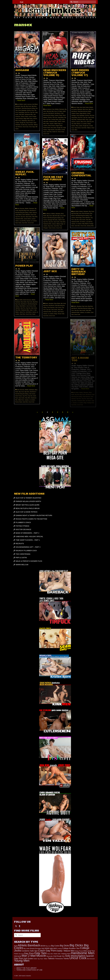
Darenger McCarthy (52, 220)
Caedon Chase (58, 115)
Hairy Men (22, 114)
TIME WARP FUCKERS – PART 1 (28, 540)
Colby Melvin (19, 215)
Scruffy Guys (24, 125)
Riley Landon (79, 126)
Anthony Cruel (51, 109)
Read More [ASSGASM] (21, 100)
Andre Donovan (20, 209)
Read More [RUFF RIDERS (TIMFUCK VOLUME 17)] (89, 103)
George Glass (55, 119)
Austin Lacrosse (28, 104)
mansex (35, 119)
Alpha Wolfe (76, 211)
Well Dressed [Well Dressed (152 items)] (91, 959)
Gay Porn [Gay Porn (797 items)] (29, 953)
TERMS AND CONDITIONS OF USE (29, 970)
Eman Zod (33, 215)
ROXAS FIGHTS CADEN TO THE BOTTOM (31, 519)
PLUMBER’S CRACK (23, 522)
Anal (18, 104)
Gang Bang (21, 112)
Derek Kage (79, 218)
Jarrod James (27, 219)
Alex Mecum (48, 214)
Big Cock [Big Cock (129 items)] (48, 946)
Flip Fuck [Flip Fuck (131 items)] (21, 954)
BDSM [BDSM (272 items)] (43, 946)
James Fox (22, 312)
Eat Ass (29, 110)
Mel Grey (89, 122)
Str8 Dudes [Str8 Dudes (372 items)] (28, 958)
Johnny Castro (24, 117)
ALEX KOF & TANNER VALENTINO (29, 498)
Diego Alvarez (83, 113)
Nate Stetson (77, 124)
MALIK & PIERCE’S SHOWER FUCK (29, 561)
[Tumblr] (20, 926)
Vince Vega (32, 127)
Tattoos (36, 125)
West (76, 130)
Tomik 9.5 (55, 132)
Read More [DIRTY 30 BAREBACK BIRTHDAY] (75, 302)
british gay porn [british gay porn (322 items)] (51, 948)
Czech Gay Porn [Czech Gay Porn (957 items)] (47, 951)
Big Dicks (34, 106)
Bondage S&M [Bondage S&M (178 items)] (40, 949)
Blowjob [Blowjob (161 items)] (32, 949)
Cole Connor (29, 306)
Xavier (34, 314)
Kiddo (63, 122)
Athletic (21, 104)
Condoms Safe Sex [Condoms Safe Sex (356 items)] (30, 951)
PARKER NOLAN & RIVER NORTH (28, 501)
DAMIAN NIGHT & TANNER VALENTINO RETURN (34, 515)
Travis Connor (52, 228)
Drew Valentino (26, 215)
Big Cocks (28, 106)
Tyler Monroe (19, 127)
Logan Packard (19, 119)
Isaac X (32, 310)
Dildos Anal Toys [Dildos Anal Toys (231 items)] (89, 951)
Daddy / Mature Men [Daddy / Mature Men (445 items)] (66, 951)
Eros (33, 110)
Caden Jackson (33, 213)
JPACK (60, 122)
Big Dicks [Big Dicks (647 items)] (64, 946)
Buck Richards (86, 214)
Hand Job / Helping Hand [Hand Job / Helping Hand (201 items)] (62, 954)
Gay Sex (32, 112)
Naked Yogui (57, 124)
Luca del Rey (23, 221)
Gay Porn (27, 112)
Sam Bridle (58, 130)
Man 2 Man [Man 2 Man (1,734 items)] (29, 956)
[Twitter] (16, 926)
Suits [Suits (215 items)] (35, 959)
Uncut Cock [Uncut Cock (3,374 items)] (78, 958)
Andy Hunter (86, 107)
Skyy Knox (51, 226)
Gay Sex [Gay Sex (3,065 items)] (40, 953)
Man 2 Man (46, 124)
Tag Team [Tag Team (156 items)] (40, 959)
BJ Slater (60, 111)
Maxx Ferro (18, 121)
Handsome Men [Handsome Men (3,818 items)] (83, 953)
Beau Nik (23, 106)
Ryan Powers (30, 123)
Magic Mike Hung (28, 119)
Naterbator (24, 121)
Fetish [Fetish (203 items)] (16, 954)
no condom (84, 124)
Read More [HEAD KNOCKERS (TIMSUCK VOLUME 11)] (47, 105)
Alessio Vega (76, 107)
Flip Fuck (55, 117)
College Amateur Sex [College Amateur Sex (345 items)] (71, 948)
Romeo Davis (47, 128)
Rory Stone (54, 128)
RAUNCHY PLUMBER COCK (26, 551)
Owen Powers (52, 126)
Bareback (18, 106)
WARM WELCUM (22, 565)
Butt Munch (51, 113)
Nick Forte (30, 121)
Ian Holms (83, 222)
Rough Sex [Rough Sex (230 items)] (61, 956)
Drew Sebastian (22, 110)
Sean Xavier (18, 223)
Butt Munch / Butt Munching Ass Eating (25, 108)
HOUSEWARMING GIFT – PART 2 (28, 547)
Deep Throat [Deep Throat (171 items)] (79, 951)
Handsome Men (29, 114)
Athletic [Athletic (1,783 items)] (23, 945)
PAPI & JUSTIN (21, 558)
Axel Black (35, 104)
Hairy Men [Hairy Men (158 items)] (50, 954)
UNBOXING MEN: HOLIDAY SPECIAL (30, 537)
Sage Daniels (51, 130)
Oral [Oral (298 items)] (55, 956)
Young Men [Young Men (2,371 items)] (22, 961)
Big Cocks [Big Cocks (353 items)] (55, 946)
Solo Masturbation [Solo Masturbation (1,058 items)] (75, 956)
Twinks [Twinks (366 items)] (66, 958)
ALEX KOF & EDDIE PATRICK (27, 512)
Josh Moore (29, 312)
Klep (87, 120)
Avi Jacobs (74, 109)
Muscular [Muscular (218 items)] (50, 956)
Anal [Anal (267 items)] (16, 946)
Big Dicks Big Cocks (52, 111)
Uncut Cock (25, 127)
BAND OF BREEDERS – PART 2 (28, 533)
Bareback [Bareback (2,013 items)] (34, 945)
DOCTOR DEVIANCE (24, 529)
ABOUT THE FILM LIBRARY (27, 968)
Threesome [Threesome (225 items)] (59, 959)
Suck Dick (31, 125)
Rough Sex (23, 123)
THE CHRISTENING (23, 554)
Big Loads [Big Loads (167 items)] (27, 949)
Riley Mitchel (85, 224)
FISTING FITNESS (23, 526)
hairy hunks (62, 119)
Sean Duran (78, 128)
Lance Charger (33, 117)
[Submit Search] (71, 2)
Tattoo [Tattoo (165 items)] (46, 959)
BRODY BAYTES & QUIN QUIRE (28, 505)
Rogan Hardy (59, 126)
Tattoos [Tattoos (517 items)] (51, 958)
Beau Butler (24, 302)
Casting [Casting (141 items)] (60, 949)
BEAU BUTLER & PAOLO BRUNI (28, 508)
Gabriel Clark (61, 220)
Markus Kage (60, 224)
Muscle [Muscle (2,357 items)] (41, 956)
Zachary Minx (90, 226)
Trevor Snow (61, 132)
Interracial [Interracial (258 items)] (18, 956)
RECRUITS (20, 544)
